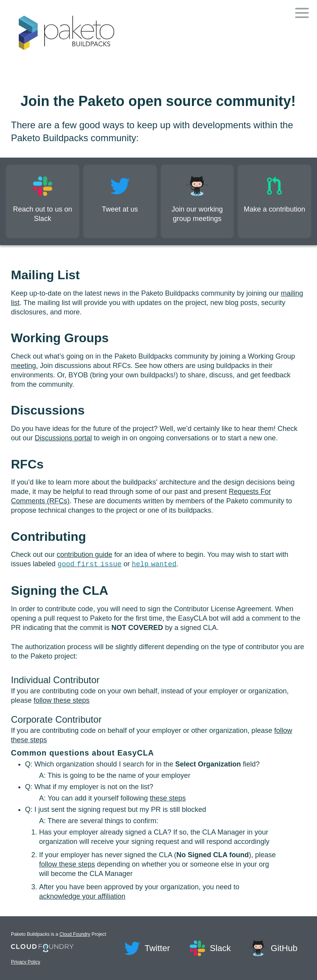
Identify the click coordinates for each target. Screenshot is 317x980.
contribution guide (84, 555)
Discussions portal (63, 438)
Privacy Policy (47, 962)
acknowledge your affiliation (82, 896)
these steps (168, 798)
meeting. (24, 366)
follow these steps (62, 700)
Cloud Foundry (75, 934)
